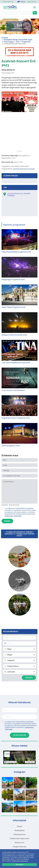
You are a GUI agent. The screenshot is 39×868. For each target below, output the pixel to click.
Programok (26, 42)
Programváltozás (19, 847)
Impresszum (19, 843)
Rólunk (19, 826)
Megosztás (30, 762)
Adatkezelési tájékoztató (19, 839)
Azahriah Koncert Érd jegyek (24, 169)
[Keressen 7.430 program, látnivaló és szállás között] (17, 13)
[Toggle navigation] (35, 7)
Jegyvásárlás (32, 2)
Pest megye (9, 42)
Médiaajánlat (20, 830)
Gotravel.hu (15, 753)
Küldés (7, 521)
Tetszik (10, 762)
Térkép (21, 2)
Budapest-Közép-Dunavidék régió (18, 40)
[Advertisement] (20, 138)
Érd (18, 42)
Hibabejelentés (19, 834)
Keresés (29, 678)
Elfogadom (20, 865)
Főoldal (5, 38)
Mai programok (8, 2)
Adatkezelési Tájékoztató (13, 516)
